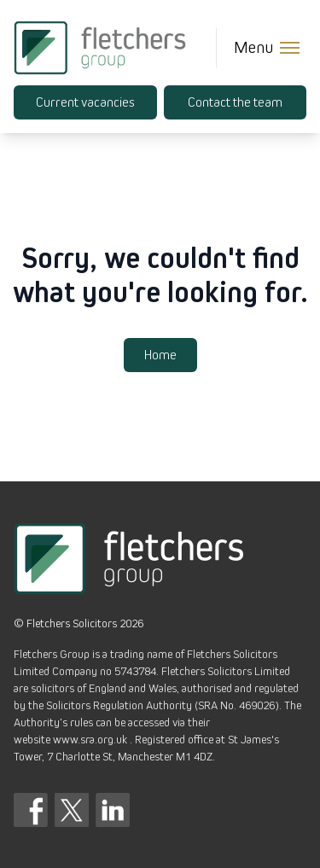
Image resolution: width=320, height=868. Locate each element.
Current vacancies (85, 102)
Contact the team (235, 102)
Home (160, 355)
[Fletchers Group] (100, 48)
